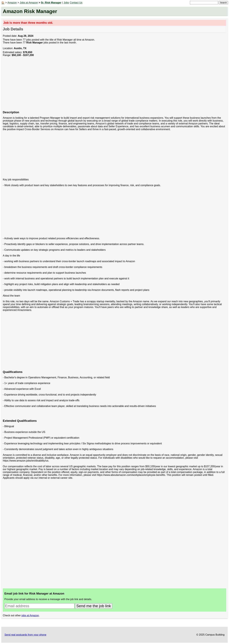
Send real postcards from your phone (25, 635)
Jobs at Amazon (29, 3)
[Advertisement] (98, 85)
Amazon (12, 3)
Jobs (66, 3)
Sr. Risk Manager (51, 3)
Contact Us (76, 3)
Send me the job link (94, 606)
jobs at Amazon (30, 615)
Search (223, 3)
